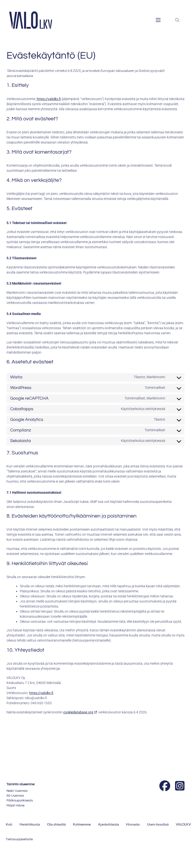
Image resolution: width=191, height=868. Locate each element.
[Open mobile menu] (158, 20)
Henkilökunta (30, 824)
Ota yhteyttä (56, 824)
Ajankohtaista (108, 824)
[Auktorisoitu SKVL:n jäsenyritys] (100, 789)
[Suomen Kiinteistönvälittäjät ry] (71, 784)
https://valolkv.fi (49, 99)
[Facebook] (165, 786)
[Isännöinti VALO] (117, 789)
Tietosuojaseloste (19, 839)
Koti (9, 824)
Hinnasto (133, 824)
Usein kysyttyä (158, 824)
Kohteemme (82, 824)
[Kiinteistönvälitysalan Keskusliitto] (84, 785)
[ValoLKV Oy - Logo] (31, 20)
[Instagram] (180, 786)
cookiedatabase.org (78, 712)
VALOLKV (183, 824)
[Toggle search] (177, 20)
